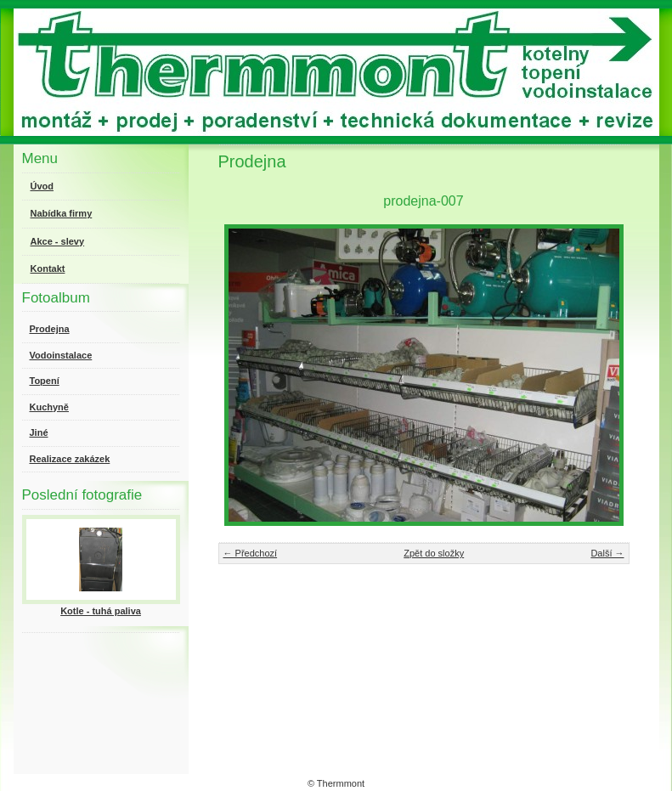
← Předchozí (251, 553)
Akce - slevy (58, 241)
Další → (607, 553)
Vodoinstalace (61, 355)
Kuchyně (49, 407)
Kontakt (48, 268)
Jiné (39, 432)
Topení (45, 381)
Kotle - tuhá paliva (101, 611)
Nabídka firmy (62, 213)
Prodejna (50, 329)
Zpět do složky (434, 553)
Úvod (42, 186)
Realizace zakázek (70, 459)
